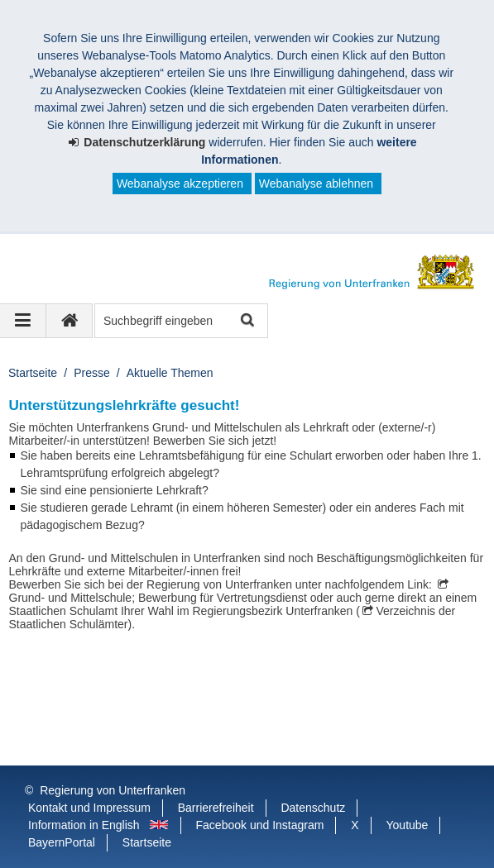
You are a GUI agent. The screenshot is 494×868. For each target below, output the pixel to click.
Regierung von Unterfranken (113, 790)
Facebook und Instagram (260, 825)
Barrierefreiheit (216, 808)
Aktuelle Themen (170, 373)
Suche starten (246, 321)
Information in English (84, 825)
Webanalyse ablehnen (316, 184)
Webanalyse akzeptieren (180, 184)
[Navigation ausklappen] (23, 321)
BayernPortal (62, 842)
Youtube (408, 825)
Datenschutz (313, 808)
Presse (92, 373)
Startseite (33, 373)
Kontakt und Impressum (89, 808)
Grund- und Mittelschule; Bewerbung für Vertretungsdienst (158, 598)
